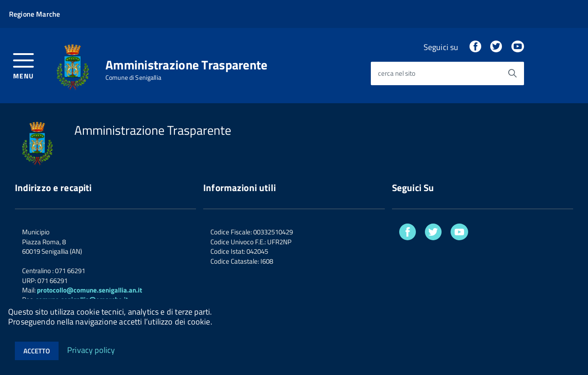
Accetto (37, 351)
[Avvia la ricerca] (512, 73)
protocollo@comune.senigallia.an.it (89, 290)
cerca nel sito (397, 74)
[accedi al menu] (24, 65)
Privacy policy (91, 350)
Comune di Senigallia (133, 78)
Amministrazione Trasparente (187, 65)
